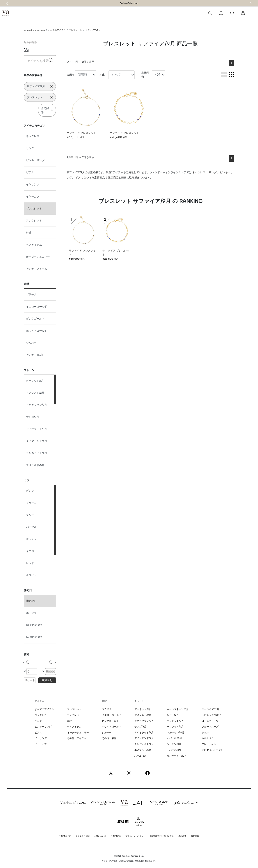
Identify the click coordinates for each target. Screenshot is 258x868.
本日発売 (31, 613)
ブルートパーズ (210, 727)
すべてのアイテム (57, 30)
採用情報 (195, 836)
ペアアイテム (34, 245)
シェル (205, 733)
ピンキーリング (35, 160)
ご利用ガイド (65, 836)
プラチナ (31, 295)
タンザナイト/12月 (177, 756)
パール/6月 (140, 756)
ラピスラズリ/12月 (212, 715)
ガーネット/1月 (35, 381)
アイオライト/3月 (36, 429)
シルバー (31, 343)
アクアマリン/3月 (36, 405)
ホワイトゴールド (37, 331)
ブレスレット (75, 30)
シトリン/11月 (174, 744)
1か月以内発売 (34, 637)
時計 (29, 233)
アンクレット (34, 221)
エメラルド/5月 (35, 465)
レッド (30, 563)
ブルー (30, 515)
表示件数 (145, 75)
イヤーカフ (33, 196)
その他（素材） (35, 355)
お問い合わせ (100, 836)
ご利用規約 (116, 836)
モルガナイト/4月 (37, 453)
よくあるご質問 (83, 836)
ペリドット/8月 (175, 721)
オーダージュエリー (38, 257)
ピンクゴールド (35, 319)
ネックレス (33, 136)
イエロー (31, 551)
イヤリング (33, 184)
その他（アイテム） (38, 269)
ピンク (30, 491)
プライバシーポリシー (135, 836)
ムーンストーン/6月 (178, 709)
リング (30, 148)
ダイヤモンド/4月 (37, 441)
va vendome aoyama (34, 30)
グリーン (31, 503)
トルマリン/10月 (176, 733)
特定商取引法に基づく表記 (162, 836)
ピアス (30, 172)
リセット (30, 680)
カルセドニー (209, 738)
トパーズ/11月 (174, 750)
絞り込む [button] (47, 680)
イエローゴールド (37, 307)
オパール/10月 (174, 738)
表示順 (71, 75)
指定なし (31, 601)
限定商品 (113, 178)
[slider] (28, 662)
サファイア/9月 (93, 30)
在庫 (102, 75)
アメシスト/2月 (35, 393)
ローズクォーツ (210, 721)
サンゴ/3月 (33, 417)
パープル (31, 527)
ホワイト (31, 575)
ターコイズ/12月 (210, 709)
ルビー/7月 (173, 715)
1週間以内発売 (34, 625)
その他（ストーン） (213, 750)
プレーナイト (209, 744)
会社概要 (182, 836)
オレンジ (31, 539)
